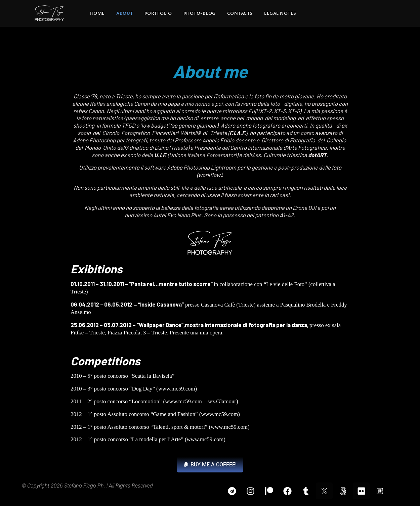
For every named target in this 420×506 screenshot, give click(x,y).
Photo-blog (200, 13)
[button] (210, 465)
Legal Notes (280, 13)
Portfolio (158, 13)
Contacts (240, 13)
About (125, 13)
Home (97, 13)
